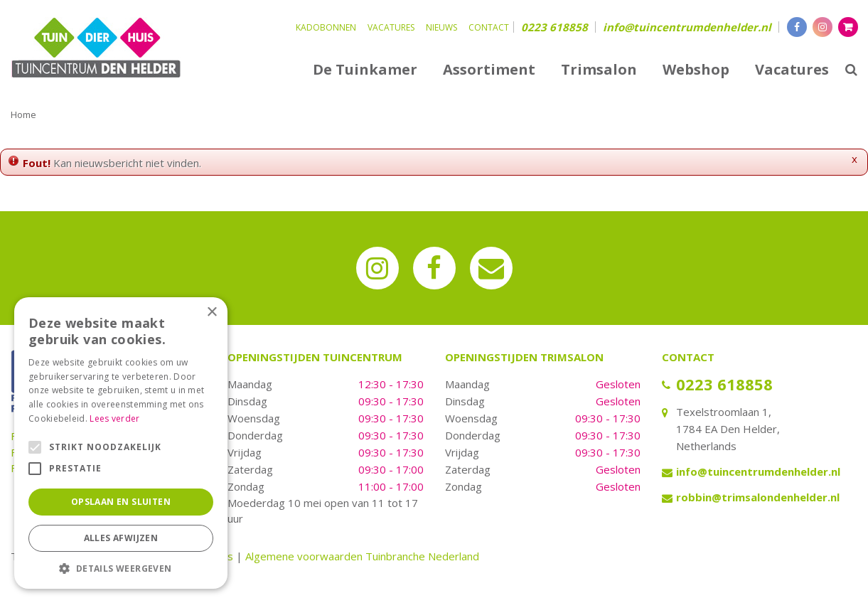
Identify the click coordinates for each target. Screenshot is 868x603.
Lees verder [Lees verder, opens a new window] (114, 418)
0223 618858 (554, 27)
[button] (121, 568)
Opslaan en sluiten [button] (121, 502)
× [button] (211, 313)
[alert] (121, 443)
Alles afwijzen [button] (121, 538)
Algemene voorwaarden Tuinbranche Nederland (362, 556)
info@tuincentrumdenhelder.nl (687, 27)
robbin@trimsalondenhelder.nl (758, 497)
